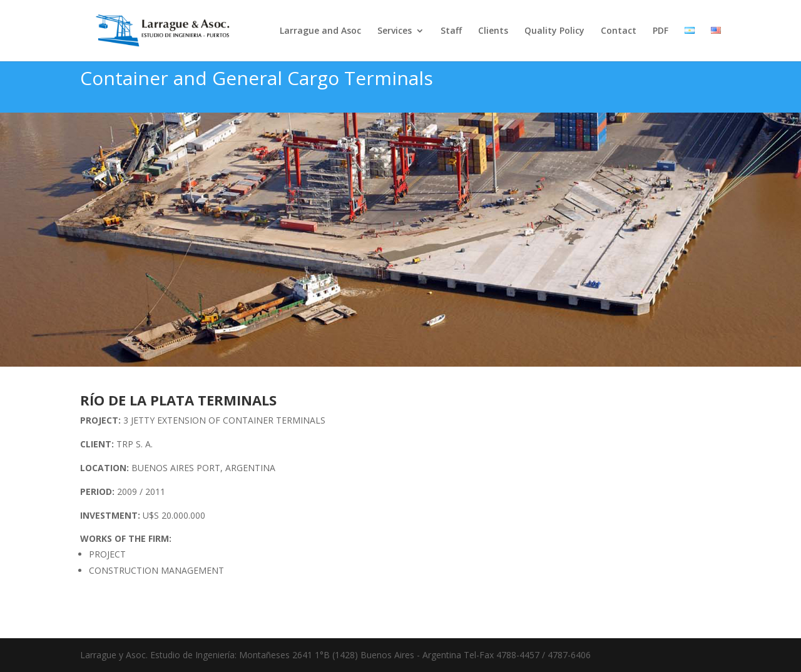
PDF (661, 31)
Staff (451, 31)
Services (395, 31)
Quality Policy (554, 31)
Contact (619, 31)
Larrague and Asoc (320, 31)
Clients (493, 31)
